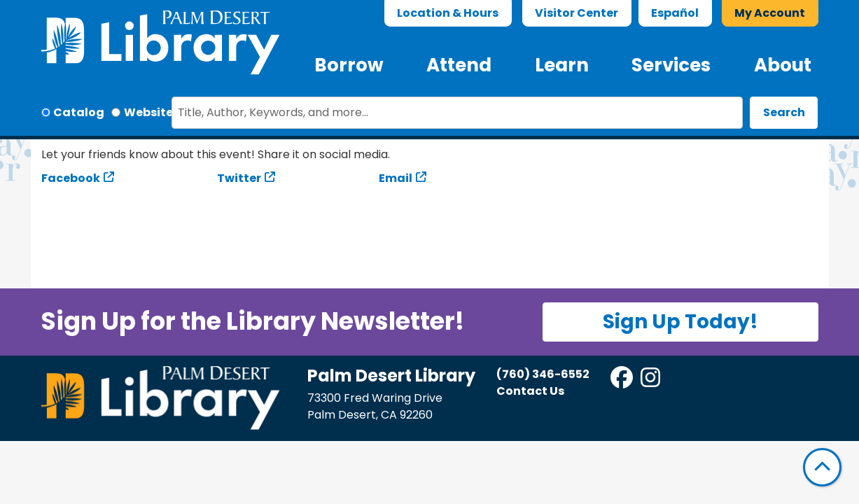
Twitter (239, 178)
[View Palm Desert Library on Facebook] (623, 382)
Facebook (71, 178)
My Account (770, 13)
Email (396, 178)
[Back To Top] (822, 467)
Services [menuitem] (671, 65)
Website (148, 112)
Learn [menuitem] (562, 65)
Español (675, 13)
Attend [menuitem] (459, 65)
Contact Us (530, 391)
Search (784, 112)
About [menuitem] (783, 65)
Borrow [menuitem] (349, 65)
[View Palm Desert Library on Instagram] (651, 382)
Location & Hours (448, 13)
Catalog (79, 112)
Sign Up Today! (680, 322)
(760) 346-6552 (543, 374)
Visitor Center (577, 13)
